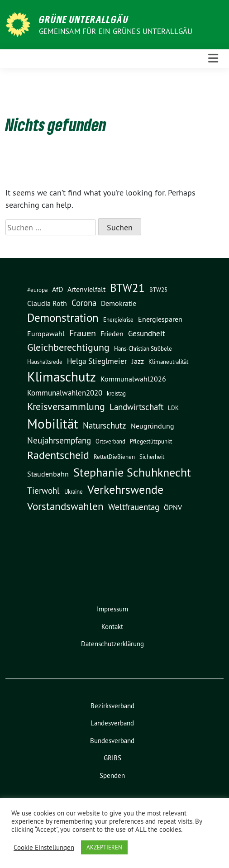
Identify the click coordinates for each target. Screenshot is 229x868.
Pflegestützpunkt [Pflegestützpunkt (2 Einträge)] (151, 441)
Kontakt (112, 627)
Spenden (112, 775)
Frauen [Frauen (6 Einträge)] (83, 333)
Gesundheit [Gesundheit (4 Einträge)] (147, 334)
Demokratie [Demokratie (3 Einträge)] (119, 303)
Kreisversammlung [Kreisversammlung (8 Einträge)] (66, 406)
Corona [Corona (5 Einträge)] (84, 303)
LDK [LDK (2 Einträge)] (173, 408)
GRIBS (112, 758)
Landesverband (112, 723)
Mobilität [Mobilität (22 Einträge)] (53, 424)
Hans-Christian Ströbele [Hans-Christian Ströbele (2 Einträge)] (143, 349)
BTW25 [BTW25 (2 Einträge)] (158, 290)
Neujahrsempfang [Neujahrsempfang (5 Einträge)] (59, 440)
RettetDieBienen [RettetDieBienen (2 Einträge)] (114, 457)
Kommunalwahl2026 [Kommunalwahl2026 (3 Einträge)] (133, 379)
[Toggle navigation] (213, 58)
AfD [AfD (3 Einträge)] (57, 289)
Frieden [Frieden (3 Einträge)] (112, 334)
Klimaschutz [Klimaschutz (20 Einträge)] (62, 377)
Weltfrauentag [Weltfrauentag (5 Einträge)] (134, 507)
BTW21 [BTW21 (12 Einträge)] (127, 288)
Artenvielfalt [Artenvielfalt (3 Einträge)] (86, 289)
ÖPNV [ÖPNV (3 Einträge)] (173, 508)
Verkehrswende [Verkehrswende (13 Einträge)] (125, 490)
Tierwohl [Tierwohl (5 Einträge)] (43, 491)
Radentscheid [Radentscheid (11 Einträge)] (58, 455)
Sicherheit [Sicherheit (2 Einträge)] (152, 457)
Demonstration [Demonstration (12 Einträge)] (63, 318)
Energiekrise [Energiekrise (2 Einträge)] (118, 320)
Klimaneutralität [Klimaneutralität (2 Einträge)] (168, 362)
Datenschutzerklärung (112, 644)
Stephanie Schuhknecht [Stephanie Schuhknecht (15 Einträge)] (132, 472)
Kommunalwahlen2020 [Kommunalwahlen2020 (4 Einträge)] (65, 393)
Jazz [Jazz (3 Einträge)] (138, 361)
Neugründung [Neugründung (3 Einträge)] (153, 426)
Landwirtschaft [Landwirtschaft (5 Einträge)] (136, 407)
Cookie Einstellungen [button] (44, 848)
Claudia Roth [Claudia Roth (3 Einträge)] (47, 303)
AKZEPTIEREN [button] (104, 847)
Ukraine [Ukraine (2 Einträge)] (74, 492)
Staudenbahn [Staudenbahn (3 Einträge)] (48, 474)
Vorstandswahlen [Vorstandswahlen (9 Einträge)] (65, 506)
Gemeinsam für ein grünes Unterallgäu (116, 31)
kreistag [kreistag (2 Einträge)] (116, 393)
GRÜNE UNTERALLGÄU (84, 19)
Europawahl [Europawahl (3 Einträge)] (46, 334)
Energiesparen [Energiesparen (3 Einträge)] (160, 319)
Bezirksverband (112, 706)
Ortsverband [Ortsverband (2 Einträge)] (110, 441)
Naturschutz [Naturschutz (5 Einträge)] (105, 425)
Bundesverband (112, 741)
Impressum (112, 609)
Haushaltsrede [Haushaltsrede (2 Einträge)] (45, 362)
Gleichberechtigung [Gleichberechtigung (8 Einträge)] (68, 347)
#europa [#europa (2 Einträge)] (37, 290)
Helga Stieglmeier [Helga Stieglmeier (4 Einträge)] (97, 361)
